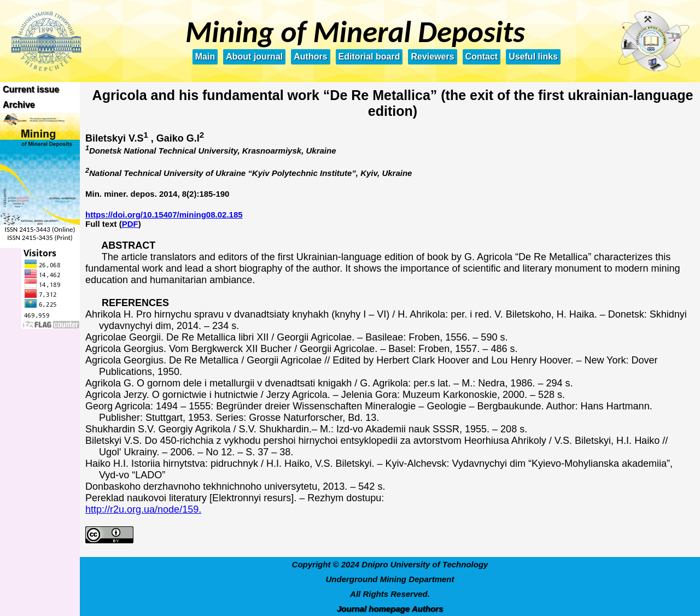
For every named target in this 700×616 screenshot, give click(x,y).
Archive (19, 105)
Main (205, 57)
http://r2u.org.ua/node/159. (143, 509)
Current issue (31, 89)
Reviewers (432, 57)
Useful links (533, 57)
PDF (130, 224)
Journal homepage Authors (390, 609)
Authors (310, 57)
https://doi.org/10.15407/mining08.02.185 (164, 215)
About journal (254, 57)
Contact (482, 57)
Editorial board (369, 57)
